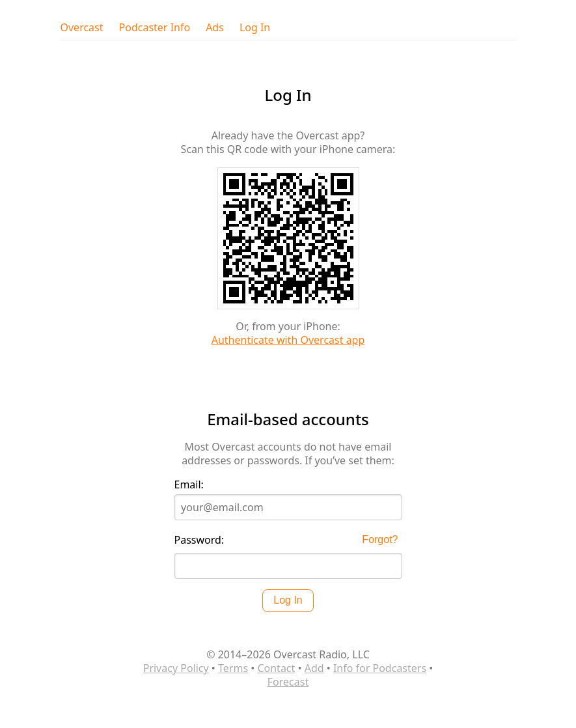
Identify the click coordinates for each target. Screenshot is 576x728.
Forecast (288, 682)
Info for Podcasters (380, 668)
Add (314, 668)
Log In (255, 28)
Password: (199, 540)
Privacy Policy (176, 668)
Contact (276, 668)
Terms (233, 668)
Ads (215, 28)
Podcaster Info (155, 28)
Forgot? (380, 539)
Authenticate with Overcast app (288, 340)
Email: (189, 485)
